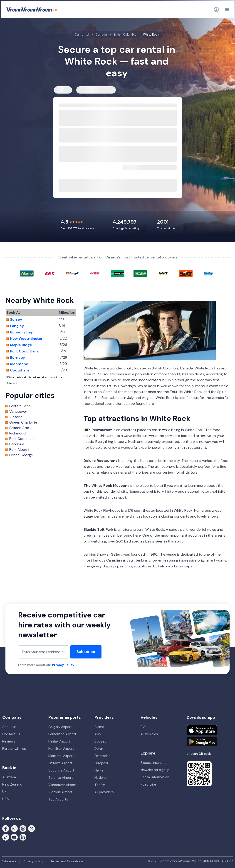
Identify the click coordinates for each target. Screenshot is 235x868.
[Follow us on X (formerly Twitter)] (32, 828)
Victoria (16, 417)
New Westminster (26, 339)
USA (6, 799)
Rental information (155, 777)
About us (9, 727)
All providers (104, 792)
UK (4, 792)
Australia (9, 777)
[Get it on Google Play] (202, 742)
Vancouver (18, 412)
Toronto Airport (61, 778)
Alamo (99, 727)
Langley (17, 326)
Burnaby (17, 358)
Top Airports (58, 799)
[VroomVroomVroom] (32, 10)
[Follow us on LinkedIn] (23, 837)
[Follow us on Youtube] (14, 837)
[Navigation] (227, 10)
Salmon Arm (19, 428)
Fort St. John (20, 406)
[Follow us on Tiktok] (6, 837)
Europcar (101, 763)
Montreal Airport (61, 756)
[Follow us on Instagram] (14, 828)
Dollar (99, 749)
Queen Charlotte (23, 422)
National (101, 778)
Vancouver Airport (63, 785)
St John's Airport (61, 770)
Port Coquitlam (24, 351)
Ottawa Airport (60, 763)
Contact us (11, 734)
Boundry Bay (21, 332)
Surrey (16, 320)
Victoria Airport (60, 792)
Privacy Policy (63, 665)
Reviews (9, 741)
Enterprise (103, 756)
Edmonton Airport (62, 734)
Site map (9, 861)
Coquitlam (20, 370)
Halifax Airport (59, 741)
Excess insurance (154, 763)
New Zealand (12, 784)
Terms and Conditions (67, 861)
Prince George (21, 455)
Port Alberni (19, 450)
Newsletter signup (155, 770)
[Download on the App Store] (202, 730)
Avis (98, 734)
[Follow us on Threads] (23, 828)
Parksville (17, 444)
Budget (100, 741)
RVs (143, 727)
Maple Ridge (21, 345)
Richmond (19, 364)
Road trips (149, 784)
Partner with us (14, 749)
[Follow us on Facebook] (6, 828)
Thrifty (100, 785)
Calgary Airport (60, 727)
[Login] (216, 10)
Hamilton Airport (61, 749)
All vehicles (149, 734)
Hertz (99, 770)
